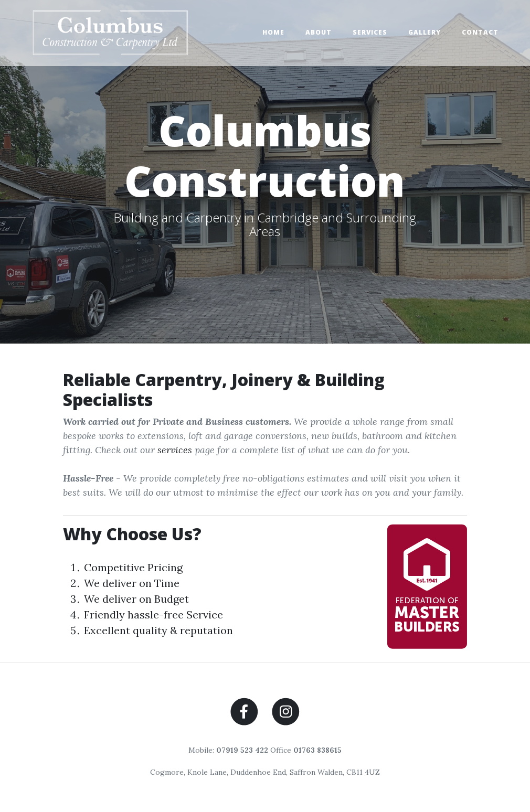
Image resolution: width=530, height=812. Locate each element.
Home (273, 32)
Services (370, 32)
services (175, 450)
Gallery (425, 32)
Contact (480, 32)
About (319, 32)
